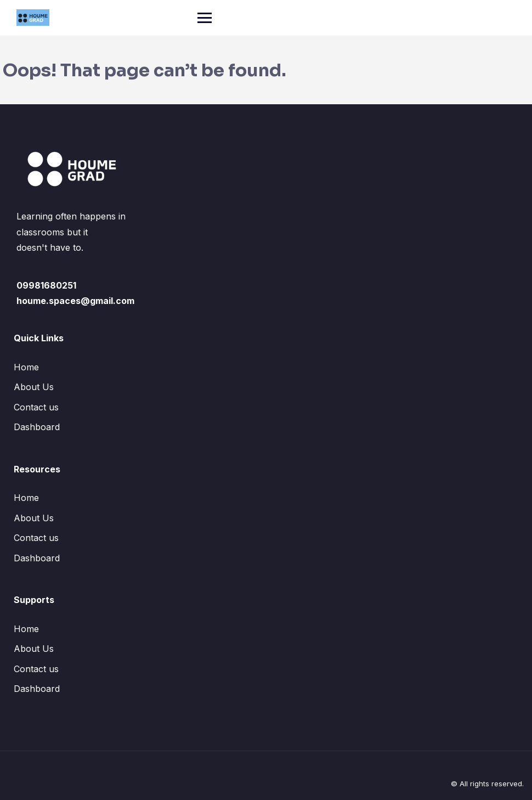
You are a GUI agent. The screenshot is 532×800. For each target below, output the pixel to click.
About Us (34, 387)
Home (26, 367)
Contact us (36, 407)
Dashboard (37, 427)
